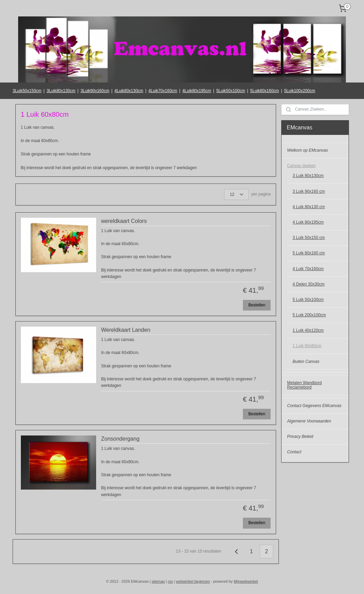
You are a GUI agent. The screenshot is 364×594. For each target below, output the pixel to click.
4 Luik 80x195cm (308, 222)
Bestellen (257, 305)
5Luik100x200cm (300, 91)
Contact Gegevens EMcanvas (314, 406)
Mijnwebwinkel (246, 581)
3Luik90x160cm (95, 91)
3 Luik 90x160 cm (309, 191)
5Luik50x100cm (231, 91)
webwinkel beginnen (193, 581)
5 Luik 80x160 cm (309, 253)
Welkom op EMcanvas (307, 150)
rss (171, 581)
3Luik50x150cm (27, 91)
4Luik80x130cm (129, 91)
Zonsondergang (120, 439)
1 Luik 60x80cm (307, 346)
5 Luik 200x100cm (309, 315)
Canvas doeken (301, 166)
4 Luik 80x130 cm (309, 207)
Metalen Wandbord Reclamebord (304, 385)
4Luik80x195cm (197, 91)
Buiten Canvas (306, 362)
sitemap (158, 581)
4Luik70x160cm (163, 91)
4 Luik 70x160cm (308, 269)
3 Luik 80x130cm (308, 176)
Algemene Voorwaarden (309, 421)
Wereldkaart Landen (126, 330)
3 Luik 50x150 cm (309, 238)
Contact (294, 452)
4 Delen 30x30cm (308, 284)
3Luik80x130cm (61, 91)
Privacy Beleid (300, 437)
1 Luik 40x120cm (308, 330)
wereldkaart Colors (124, 221)
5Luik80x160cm (264, 91)
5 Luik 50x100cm (308, 300)
